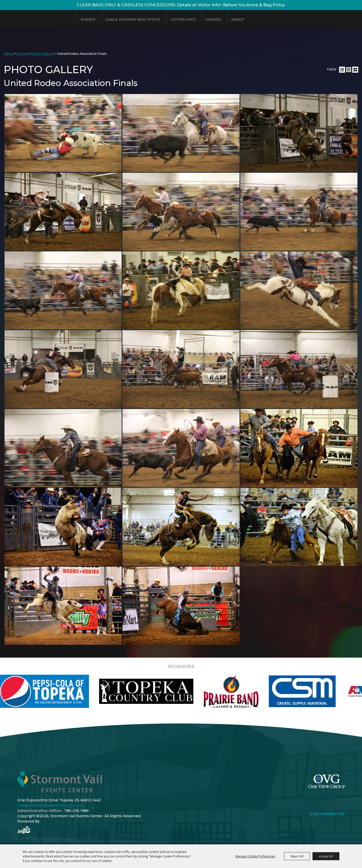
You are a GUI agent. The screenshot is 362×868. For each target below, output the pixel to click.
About (238, 19)
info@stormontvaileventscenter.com (51, 805)
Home (9, 54)
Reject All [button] (297, 856)
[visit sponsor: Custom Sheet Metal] (315, 691)
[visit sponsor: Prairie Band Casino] (244, 691)
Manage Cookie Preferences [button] (255, 856)
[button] (342, 70)
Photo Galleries (42, 54)
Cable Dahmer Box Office (133, 19)
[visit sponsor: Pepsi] (56, 691)
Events (88, 19)
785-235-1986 (77, 811)
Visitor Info (183, 19)
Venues (213, 19)
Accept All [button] (326, 856)
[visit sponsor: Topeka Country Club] (160, 691)
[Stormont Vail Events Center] (36, 19)
